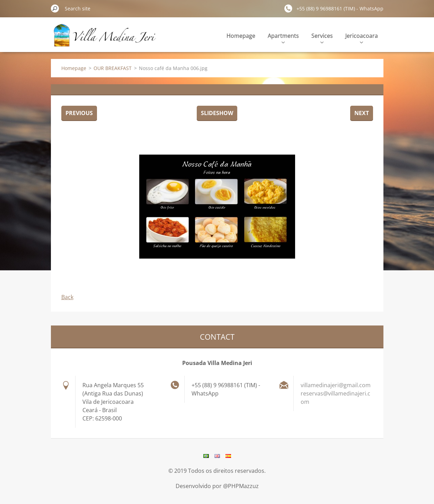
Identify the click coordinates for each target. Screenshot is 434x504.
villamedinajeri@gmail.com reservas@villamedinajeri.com (336, 393)
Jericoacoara (362, 38)
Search (55, 8)
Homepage (241, 36)
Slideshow (217, 113)
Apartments (283, 38)
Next (362, 113)
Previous (79, 113)
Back (67, 297)
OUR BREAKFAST (113, 68)
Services (322, 38)
